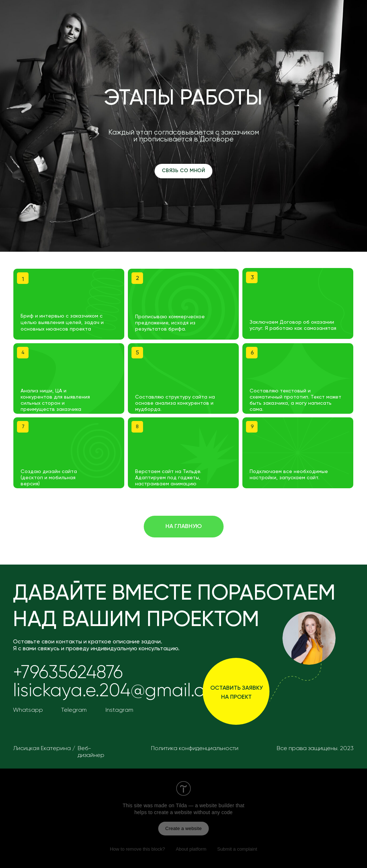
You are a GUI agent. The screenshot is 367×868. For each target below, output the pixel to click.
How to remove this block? (137, 849)
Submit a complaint (237, 849)
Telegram (74, 710)
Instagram (119, 710)
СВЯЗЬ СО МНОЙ (183, 171)
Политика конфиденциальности (195, 749)
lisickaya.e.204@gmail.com (122, 691)
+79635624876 (68, 673)
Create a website (184, 828)
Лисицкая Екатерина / (44, 749)
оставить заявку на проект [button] (236, 693)
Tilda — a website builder (205, 805)
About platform (191, 849)
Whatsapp (28, 710)
